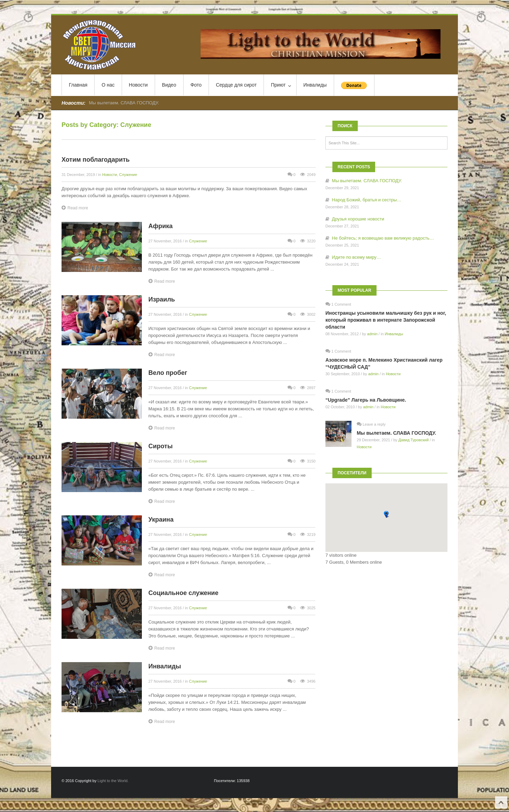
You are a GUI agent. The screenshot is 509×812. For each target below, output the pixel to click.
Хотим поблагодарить (96, 160)
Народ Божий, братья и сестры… (367, 200)
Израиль (162, 299)
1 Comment (341, 304)
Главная (78, 85)
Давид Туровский (414, 440)
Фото (196, 85)
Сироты (161, 446)
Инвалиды (315, 85)
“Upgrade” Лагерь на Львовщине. (366, 400)
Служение (128, 175)
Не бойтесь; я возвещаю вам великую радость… (383, 238)
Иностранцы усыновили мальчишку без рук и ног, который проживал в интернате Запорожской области (386, 320)
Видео (169, 85)
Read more (75, 208)
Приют (281, 85)
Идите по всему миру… (357, 257)
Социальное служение (183, 593)
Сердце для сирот (236, 85)
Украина (161, 520)
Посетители (352, 473)
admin (372, 334)
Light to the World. (113, 781)
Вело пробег (168, 373)
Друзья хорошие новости (358, 219)
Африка (161, 226)
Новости (138, 85)
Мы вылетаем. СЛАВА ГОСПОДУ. (124, 103)
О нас (108, 85)
